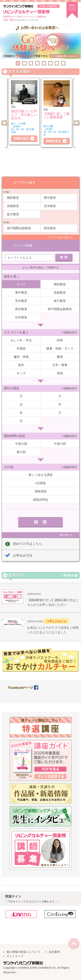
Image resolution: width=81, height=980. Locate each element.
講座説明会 (41, 500)
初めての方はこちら (28, 544)
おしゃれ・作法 (21, 340)
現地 (60, 373)
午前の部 (21, 444)
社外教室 (21, 317)
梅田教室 (13, 198)
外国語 (21, 348)
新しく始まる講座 (41, 475)
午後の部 (60, 444)
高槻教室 (13, 206)
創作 (21, 365)
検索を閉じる (66, 535)
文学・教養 (60, 365)
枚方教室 (13, 214)
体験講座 (41, 491)
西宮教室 (50, 228)
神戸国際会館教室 (19, 228)
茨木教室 (50, 206)
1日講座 (41, 483)
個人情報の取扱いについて (23, 952)
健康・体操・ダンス (60, 348)
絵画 (60, 340)
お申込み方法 (23, 555)
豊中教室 (50, 198)
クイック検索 (23, 245)
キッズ (21, 373)
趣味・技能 (21, 357)
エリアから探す (24, 182)
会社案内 (54, 952)
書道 (60, 357)
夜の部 (21, 452)
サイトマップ (15, 956)
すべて (21, 284)
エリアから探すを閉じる (60, 237)
